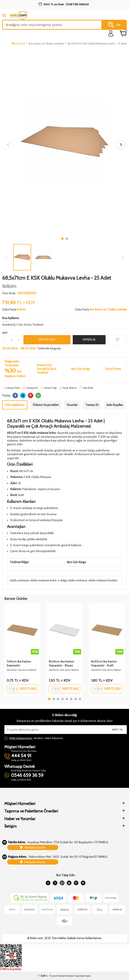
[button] (62, 239)
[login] (111, 34)
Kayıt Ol (117, 729)
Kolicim (9, 286)
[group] (64, 141)
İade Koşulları (115, 405)
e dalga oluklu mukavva (72, 580)
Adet (5, 333)
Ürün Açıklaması (15, 405)
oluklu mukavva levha (43, 580)
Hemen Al (89, 339)
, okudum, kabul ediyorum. (34, 738)
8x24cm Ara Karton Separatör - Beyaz (62, 663)
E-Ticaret (52, 976)
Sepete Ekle (47, 339)
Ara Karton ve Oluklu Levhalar (46, 43)
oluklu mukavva (19, 580)
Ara (114, 25)
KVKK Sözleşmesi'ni (21, 738)
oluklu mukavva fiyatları (103, 580)
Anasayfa (18, 43)
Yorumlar (72, 405)
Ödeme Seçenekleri (46, 405)
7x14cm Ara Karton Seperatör (19, 663)
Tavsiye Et (30, 388)
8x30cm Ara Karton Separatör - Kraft (104, 663)
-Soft (42, 976)
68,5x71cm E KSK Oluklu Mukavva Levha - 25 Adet (97, 43)
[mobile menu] (4, 15)
